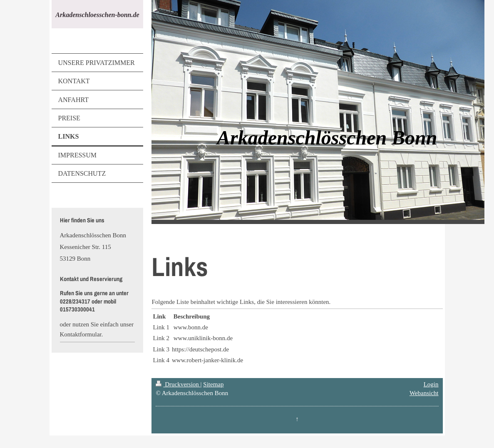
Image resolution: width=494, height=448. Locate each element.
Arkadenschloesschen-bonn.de (97, 15)
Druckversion (178, 384)
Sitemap (213, 384)
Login (431, 384)
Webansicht (424, 393)
